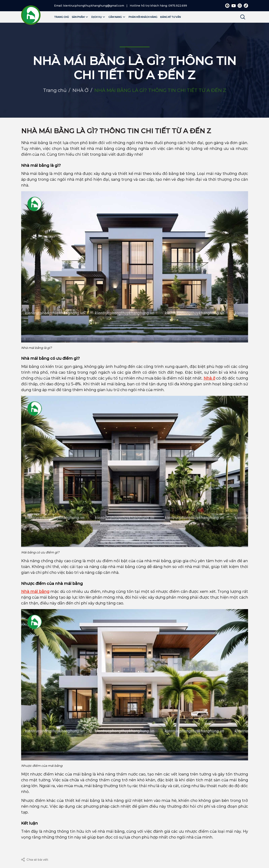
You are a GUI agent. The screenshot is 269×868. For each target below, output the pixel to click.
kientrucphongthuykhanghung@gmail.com (94, 6)
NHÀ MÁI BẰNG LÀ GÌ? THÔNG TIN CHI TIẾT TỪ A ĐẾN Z (116, 131)
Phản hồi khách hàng (143, 17)
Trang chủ (61, 17)
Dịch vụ (98, 17)
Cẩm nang (117, 17)
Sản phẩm (80, 17)
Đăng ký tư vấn (170, 17)
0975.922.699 (178, 6)
